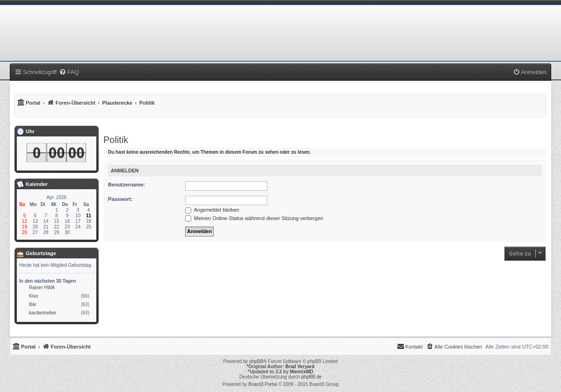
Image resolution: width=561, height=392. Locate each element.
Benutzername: (126, 185)
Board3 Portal (263, 384)
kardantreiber (43, 313)
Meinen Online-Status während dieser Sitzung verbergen (254, 218)
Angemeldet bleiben (212, 210)
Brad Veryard (300, 367)
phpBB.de (311, 377)
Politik (116, 140)
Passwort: (120, 199)
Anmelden (125, 171)
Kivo (33, 296)
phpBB (256, 361)
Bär (33, 304)
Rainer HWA (42, 288)
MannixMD (302, 372)
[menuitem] (69, 72)
